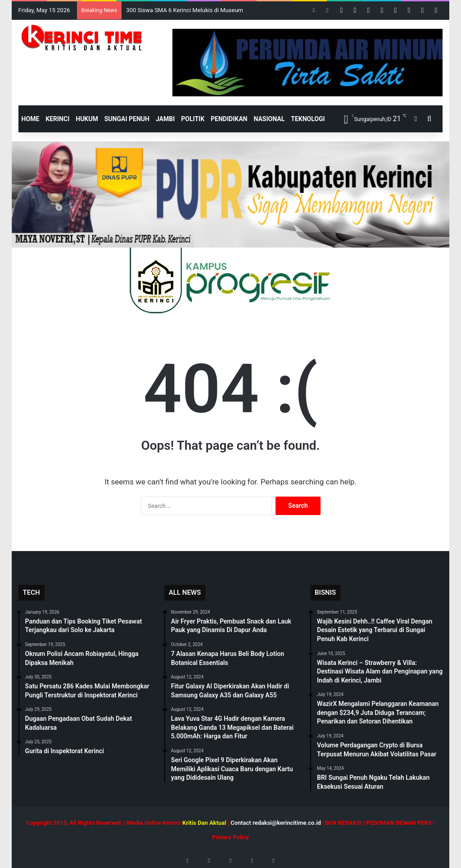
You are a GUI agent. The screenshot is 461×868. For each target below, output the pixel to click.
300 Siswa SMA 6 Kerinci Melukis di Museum (185, 10)
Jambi (165, 119)
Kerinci (57, 119)
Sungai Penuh (127, 119)
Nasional (269, 119)
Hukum (87, 119)
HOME (31, 119)
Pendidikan (229, 119)
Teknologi (308, 119)
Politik (193, 119)
